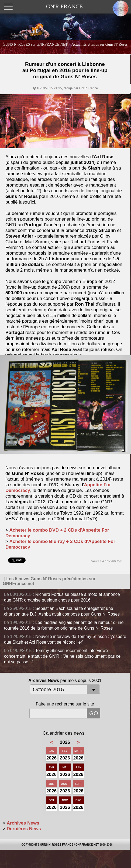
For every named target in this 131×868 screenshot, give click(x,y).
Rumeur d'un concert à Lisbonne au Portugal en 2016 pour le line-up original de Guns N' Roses (65, 70)
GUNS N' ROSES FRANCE (57, 845)
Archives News (23, 823)
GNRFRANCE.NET (87, 845)
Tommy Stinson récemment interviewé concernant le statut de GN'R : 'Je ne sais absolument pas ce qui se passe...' (62, 656)
